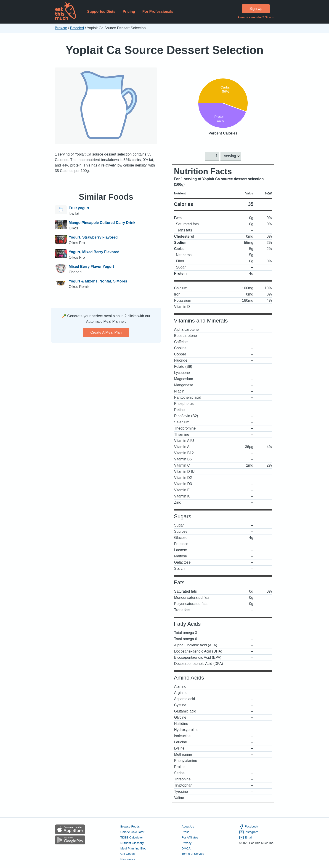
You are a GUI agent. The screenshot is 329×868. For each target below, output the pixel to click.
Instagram (249, 832)
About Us (188, 826)
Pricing (129, 12)
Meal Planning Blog (133, 848)
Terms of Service (193, 854)
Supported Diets (101, 12)
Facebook (249, 827)
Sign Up (256, 9)
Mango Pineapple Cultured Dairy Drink (102, 223)
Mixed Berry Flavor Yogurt (92, 267)
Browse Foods (130, 826)
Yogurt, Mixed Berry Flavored (94, 252)
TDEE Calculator (132, 837)
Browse (61, 28)
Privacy (187, 843)
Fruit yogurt (79, 208)
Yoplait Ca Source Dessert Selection (164, 50)
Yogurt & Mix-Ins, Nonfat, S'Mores (98, 281)
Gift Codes (128, 854)
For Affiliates (190, 837)
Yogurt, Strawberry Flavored (93, 237)
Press (186, 832)
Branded (77, 28)
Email (246, 837)
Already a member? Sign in (256, 17)
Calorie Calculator (132, 832)
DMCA (186, 848)
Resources (128, 859)
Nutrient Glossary (132, 843)
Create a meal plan (106, 332)
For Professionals (158, 12)
